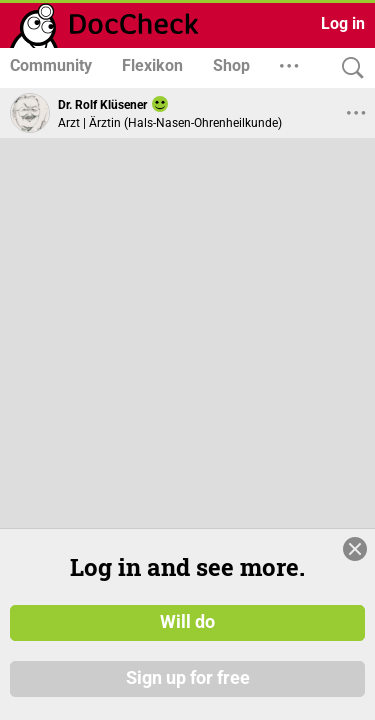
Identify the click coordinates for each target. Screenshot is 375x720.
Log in (343, 23)
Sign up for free (188, 679)
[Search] (348, 68)
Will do (187, 623)
